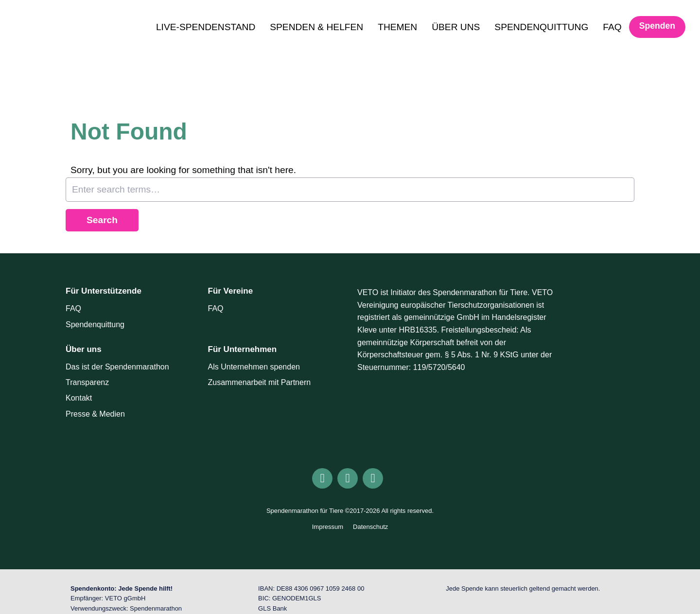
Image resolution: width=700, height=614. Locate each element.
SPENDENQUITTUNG (541, 27)
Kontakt (79, 398)
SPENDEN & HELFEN (316, 27)
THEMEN (397, 27)
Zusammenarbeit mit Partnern (260, 382)
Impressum (328, 527)
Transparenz (87, 382)
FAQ (612, 27)
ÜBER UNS (456, 27)
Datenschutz (370, 527)
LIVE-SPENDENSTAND (206, 27)
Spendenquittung (95, 325)
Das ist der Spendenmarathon (117, 367)
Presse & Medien (95, 414)
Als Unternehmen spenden (254, 367)
